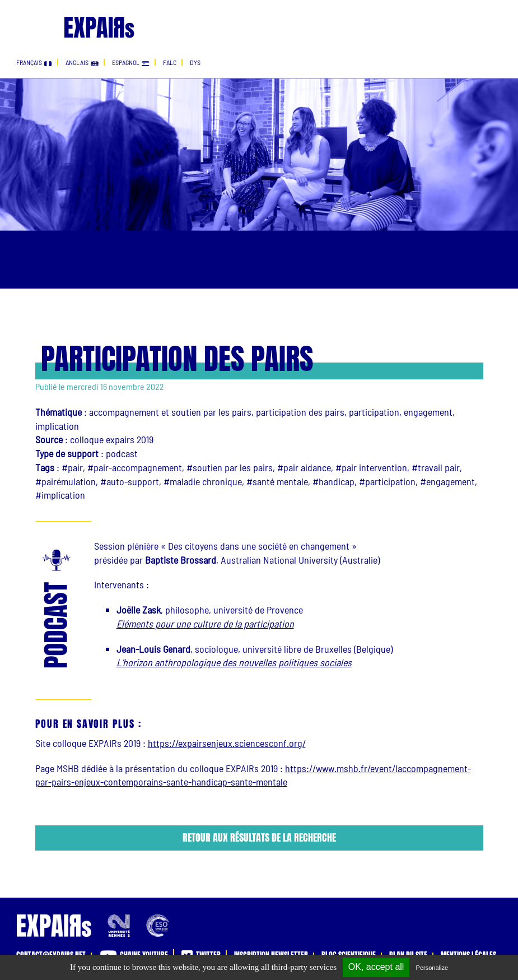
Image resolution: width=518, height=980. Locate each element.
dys (195, 62)
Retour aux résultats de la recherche (259, 837)
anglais (82, 62)
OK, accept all (376, 967)
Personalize (432, 968)
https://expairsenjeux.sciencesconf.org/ (227, 743)
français (34, 62)
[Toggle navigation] (24, 16)
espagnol (131, 62)
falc (170, 62)
